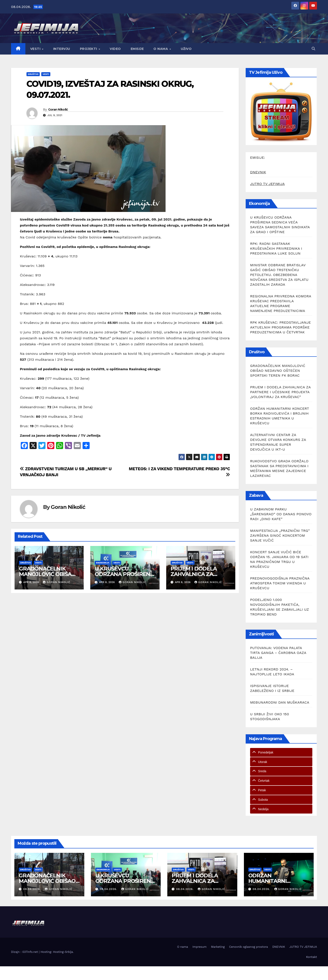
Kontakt (312, 957)
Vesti (36, 49)
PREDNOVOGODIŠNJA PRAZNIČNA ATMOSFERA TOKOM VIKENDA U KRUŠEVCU (280, 583)
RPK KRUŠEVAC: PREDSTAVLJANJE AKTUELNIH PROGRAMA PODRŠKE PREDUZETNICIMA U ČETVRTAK (280, 327)
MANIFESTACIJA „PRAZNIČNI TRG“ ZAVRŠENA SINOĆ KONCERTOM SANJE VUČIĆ (280, 535)
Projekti (89, 49)
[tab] (281, 752)
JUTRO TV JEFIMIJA (267, 184)
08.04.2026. (32, 889)
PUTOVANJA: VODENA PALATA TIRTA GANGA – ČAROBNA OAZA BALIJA (278, 653)
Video (115, 49)
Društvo (33, 74)
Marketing (218, 947)
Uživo (186, 49)
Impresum (200, 947)
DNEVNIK (258, 172)
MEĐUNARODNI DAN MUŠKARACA (280, 702)
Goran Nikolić (58, 110)
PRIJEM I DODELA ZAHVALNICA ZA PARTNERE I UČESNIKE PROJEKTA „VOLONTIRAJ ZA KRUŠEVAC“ (280, 392)
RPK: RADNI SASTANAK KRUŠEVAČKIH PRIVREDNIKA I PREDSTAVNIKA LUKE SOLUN (276, 248)
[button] (313, 49)
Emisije (137, 49)
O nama (161, 49)
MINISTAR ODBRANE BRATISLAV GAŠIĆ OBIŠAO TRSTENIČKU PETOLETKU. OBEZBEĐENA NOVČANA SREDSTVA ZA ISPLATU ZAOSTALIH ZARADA (279, 275)
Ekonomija (103, 563)
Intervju (62, 49)
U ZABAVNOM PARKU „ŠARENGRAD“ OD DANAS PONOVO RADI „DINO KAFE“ (281, 514)
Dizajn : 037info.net (25, 952)
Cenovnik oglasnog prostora (249, 947)
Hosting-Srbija (63, 952)
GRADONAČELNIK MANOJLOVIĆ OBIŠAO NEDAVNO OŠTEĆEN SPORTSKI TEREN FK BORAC (278, 371)
